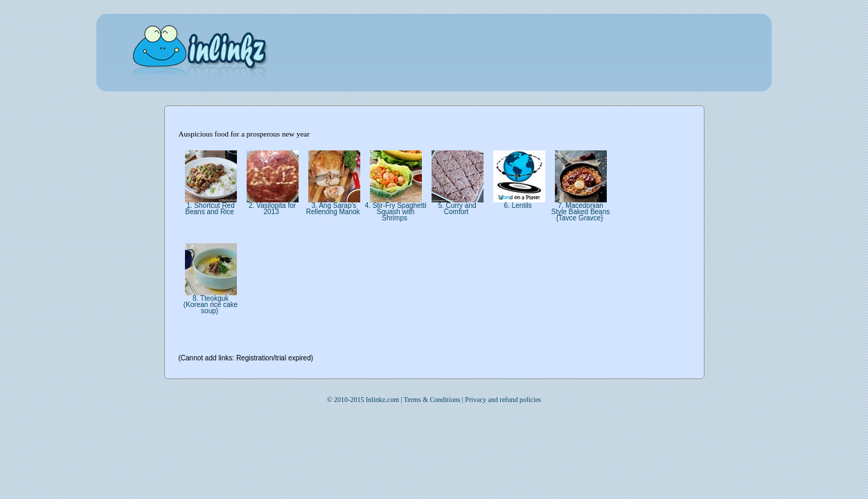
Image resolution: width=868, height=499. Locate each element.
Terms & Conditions (432, 400)
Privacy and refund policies (503, 400)
